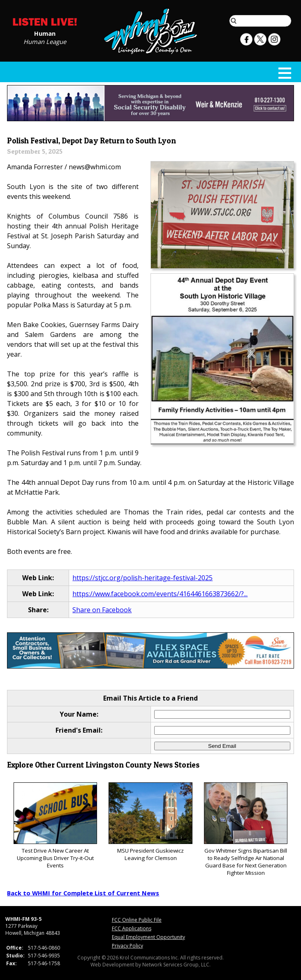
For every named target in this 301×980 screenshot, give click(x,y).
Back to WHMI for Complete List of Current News (83, 893)
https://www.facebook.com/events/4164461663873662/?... (160, 594)
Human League (45, 41)
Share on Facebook (102, 610)
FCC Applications (132, 928)
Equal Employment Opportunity (148, 937)
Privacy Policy (127, 946)
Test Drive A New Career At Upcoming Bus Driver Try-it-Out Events (55, 826)
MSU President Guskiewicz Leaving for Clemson (150, 822)
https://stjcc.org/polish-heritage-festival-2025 (142, 578)
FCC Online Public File (137, 920)
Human (45, 33)
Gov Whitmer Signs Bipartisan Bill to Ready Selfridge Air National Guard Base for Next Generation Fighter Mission (246, 829)
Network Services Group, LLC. (176, 965)
